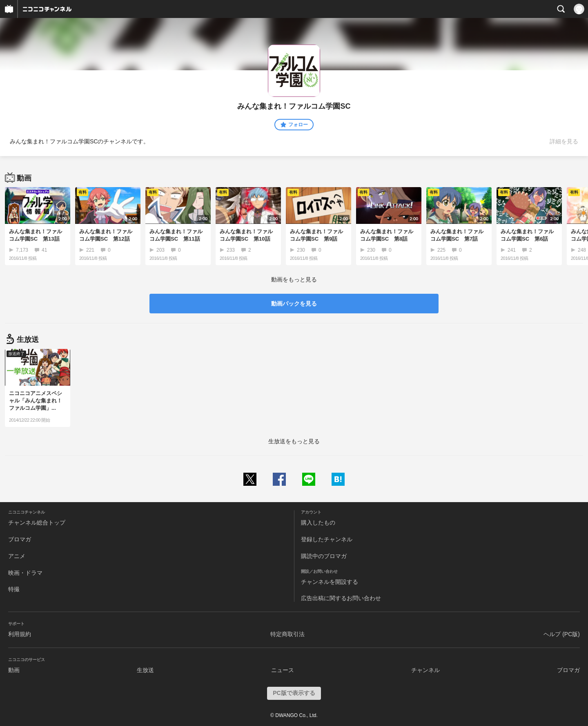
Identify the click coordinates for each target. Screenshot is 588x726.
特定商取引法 (287, 634)
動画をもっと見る (294, 279)
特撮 (14, 589)
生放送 (145, 670)
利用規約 (20, 634)
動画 (14, 670)
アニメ (17, 556)
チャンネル (425, 670)
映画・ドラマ (25, 573)
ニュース (283, 670)
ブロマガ (20, 539)
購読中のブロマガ (324, 556)
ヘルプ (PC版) (562, 634)
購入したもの (318, 523)
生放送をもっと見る (294, 441)
